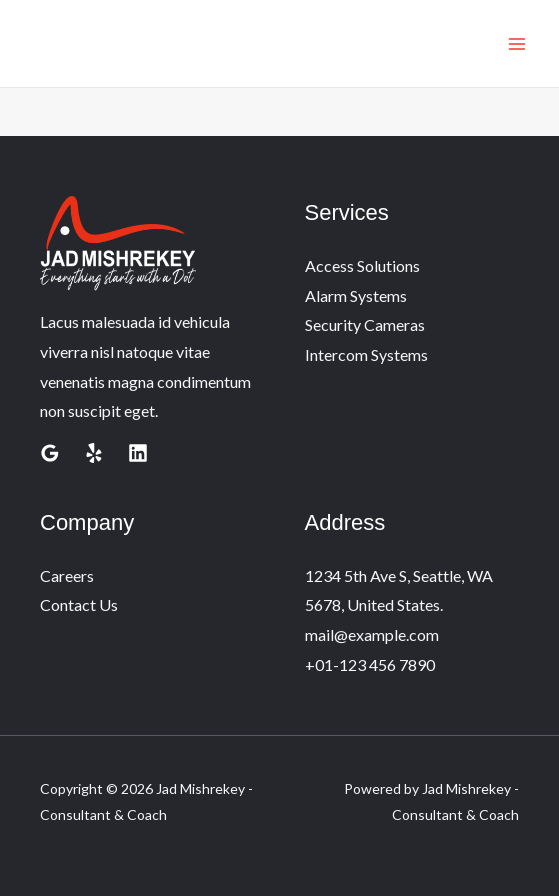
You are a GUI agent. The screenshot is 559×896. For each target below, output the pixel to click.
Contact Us (79, 604)
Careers (67, 575)
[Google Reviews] (50, 453)
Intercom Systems (366, 354)
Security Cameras (365, 324)
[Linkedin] (138, 453)
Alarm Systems (356, 295)
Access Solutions (362, 265)
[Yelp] (94, 453)
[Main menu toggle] (517, 44)
